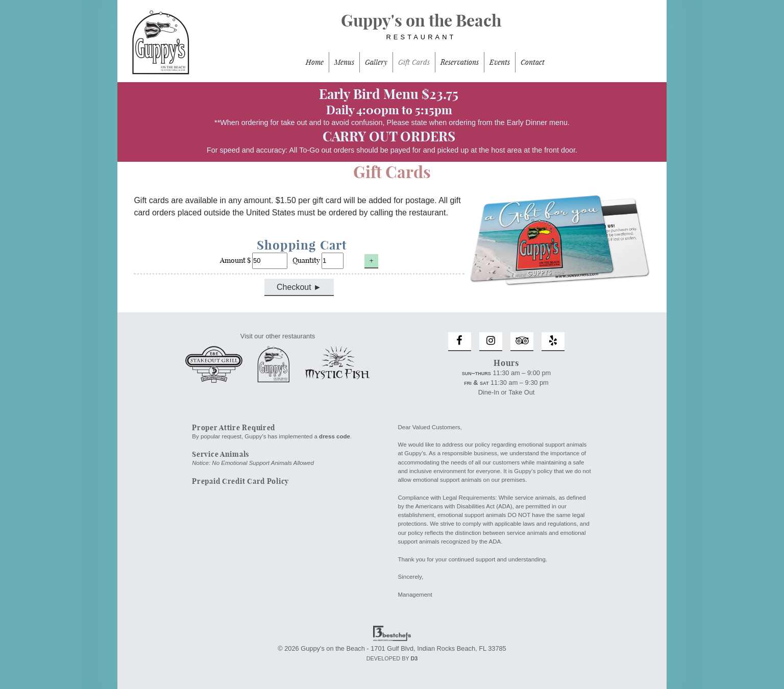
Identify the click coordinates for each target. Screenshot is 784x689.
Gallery (376, 62)
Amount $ (254, 260)
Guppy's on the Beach (392, 31)
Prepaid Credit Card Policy (240, 481)
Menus (344, 62)
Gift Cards (414, 62)
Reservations (460, 62)
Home (315, 62)
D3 (414, 658)
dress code (335, 436)
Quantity (319, 260)
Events (500, 62)
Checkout (294, 287)
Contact (533, 62)
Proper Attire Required (234, 428)
